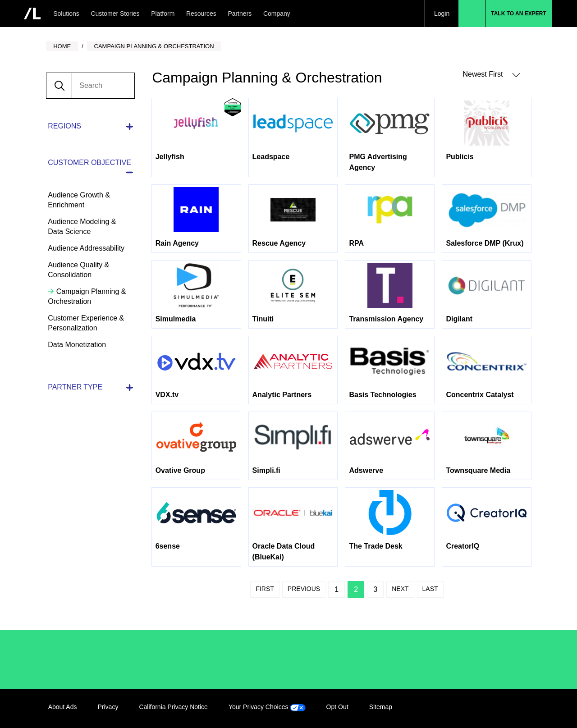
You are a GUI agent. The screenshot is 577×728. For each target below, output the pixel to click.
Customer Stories (115, 14)
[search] (103, 86)
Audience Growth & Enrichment (79, 200)
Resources (201, 14)
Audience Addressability (86, 248)
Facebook (486, 709)
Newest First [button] (491, 75)
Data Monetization (77, 345)
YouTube (523, 709)
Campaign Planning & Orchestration (87, 296)
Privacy (108, 707)
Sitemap (381, 707)
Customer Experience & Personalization (86, 323)
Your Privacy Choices (267, 707)
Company (277, 14)
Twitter (504, 709)
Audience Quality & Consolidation (78, 270)
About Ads (63, 707)
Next (400, 589)
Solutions (66, 14)
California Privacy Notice (173, 707)
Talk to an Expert (518, 14)
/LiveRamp (78, 659)
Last (430, 589)
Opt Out (337, 707)
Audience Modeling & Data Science (82, 227)
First (265, 589)
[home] (32, 14)
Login (442, 14)
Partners (240, 14)
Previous (304, 589)
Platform (163, 14)
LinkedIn (467, 709)
